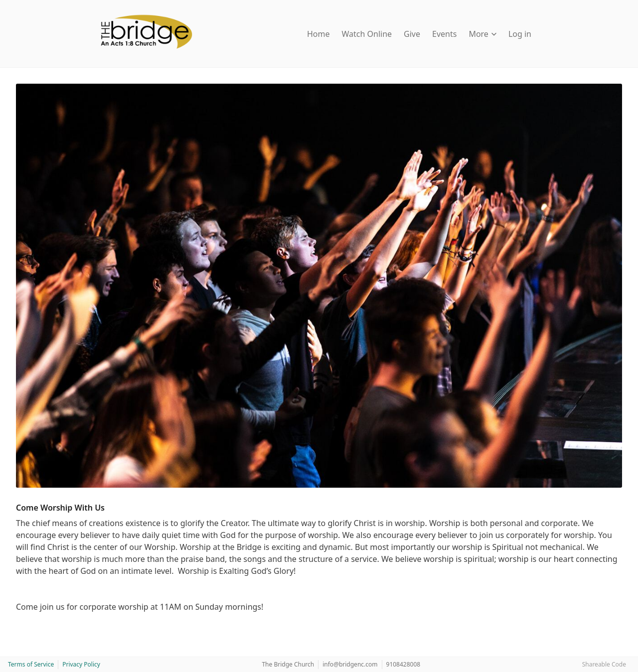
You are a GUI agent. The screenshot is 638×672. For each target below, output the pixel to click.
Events (444, 34)
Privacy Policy (81, 664)
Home (319, 34)
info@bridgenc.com (350, 664)
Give (412, 34)
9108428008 (403, 664)
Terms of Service (31, 664)
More (482, 34)
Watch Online (367, 34)
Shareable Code (604, 664)
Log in (520, 34)
